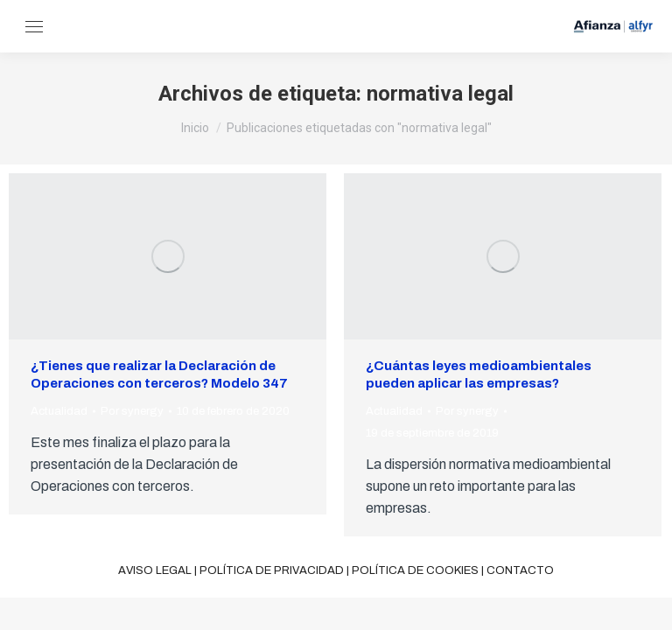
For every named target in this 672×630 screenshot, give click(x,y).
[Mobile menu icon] (34, 27)
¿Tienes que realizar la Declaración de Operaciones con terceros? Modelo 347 (159, 374)
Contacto (520, 570)
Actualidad (59, 411)
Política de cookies (415, 570)
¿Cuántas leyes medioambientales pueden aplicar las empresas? (479, 374)
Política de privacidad (272, 570)
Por (132, 411)
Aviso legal (155, 570)
